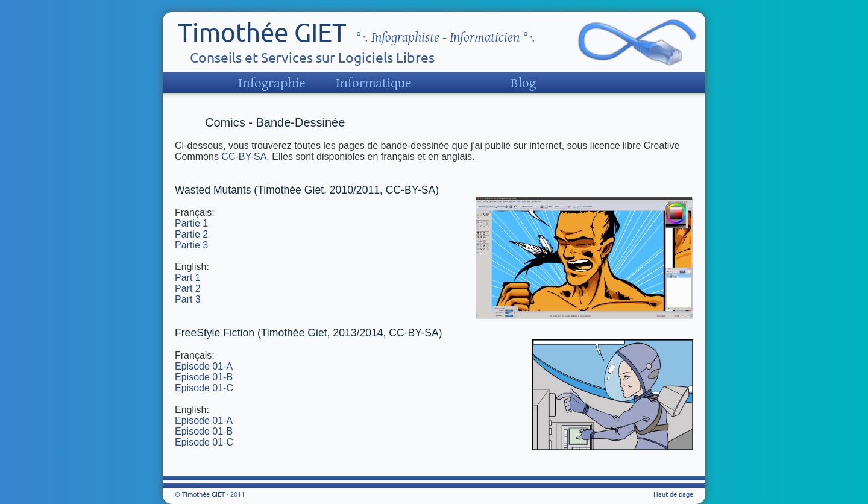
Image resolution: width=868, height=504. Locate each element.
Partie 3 (191, 245)
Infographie (272, 83)
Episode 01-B (204, 377)
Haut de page (673, 494)
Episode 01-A (204, 366)
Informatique (374, 83)
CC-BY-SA (244, 156)
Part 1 (188, 278)
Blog (523, 83)
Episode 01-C (204, 388)
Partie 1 (191, 223)
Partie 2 (191, 234)
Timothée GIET (262, 32)
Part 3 (188, 299)
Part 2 (188, 288)
